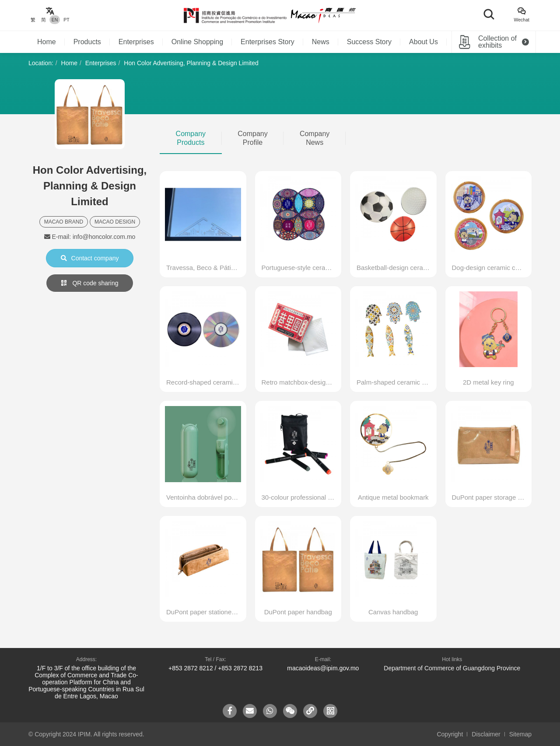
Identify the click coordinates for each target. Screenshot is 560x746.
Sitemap (520, 734)
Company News (315, 138)
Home (47, 42)
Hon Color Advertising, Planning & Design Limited (191, 63)
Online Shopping (197, 42)
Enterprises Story (268, 42)
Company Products (191, 138)
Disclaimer (486, 734)
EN (55, 20)
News (321, 42)
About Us (423, 42)
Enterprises (136, 42)
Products (87, 42)
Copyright (450, 734)
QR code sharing (90, 283)
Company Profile (252, 138)
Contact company (90, 258)
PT (66, 20)
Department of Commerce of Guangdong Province (452, 668)
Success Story (369, 42)
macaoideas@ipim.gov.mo (323, 668)
